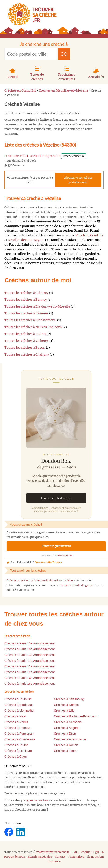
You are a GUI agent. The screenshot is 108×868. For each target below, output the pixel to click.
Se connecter (64, 555)
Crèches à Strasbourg (69, 699)
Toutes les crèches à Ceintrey (26, 293)
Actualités (96, 73)
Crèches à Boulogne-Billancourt (76, 716)
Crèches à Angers (66, 728)
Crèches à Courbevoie (20, 739)
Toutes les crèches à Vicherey (27, 341)
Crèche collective (18, 580)
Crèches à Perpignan (19, 734)
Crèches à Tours (65, 751)
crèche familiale (42, 580)
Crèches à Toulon (16, 745)
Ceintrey (97, 235)
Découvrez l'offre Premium (48, 562)
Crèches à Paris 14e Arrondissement (30, 678)
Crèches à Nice (15, 716)
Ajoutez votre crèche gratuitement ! (78, 180)
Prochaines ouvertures (67, 73)
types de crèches (37, 800)
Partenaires (76, 857)
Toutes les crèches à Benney (26, 300)
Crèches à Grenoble (68, 722)
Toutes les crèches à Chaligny (27, 354)
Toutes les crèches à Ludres (25, 334)
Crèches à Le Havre (18, 751)
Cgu (96, 852)
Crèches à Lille (64, 711)
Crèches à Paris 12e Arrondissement (30, 672)
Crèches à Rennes (17, 728)
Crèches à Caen (16, 757)
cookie (86, 852)
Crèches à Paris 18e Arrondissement (30, 649)
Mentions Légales (40, 857)
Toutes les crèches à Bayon (25, 348)
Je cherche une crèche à (44, 44)
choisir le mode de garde (76, 585)
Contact (60, 857)
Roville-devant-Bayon (26, 240)
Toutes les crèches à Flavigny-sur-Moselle (37, 306)
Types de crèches (37, 73)
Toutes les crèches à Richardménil (30, 320)
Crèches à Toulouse (18, 699)
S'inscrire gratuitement (56, 546)
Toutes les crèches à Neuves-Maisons (33, 327)
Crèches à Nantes (66, 705)
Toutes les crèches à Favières (26, 313)
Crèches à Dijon (65, 734)
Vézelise (82, 235)
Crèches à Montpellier (19, 711)
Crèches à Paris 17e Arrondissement (30, 661)
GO (64, 54)
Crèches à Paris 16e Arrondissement (30, 684)
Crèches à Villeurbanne (70, 739)
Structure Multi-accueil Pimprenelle (32, 156)
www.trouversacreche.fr (53, 852)
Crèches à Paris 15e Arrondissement (30, 643)
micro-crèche (63, 580)
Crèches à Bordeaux (19, 705)
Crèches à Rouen (66, 745)
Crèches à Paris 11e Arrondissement (30, 666)
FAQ (75, 852)
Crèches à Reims (16, 722)
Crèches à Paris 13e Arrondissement (30, 655)
